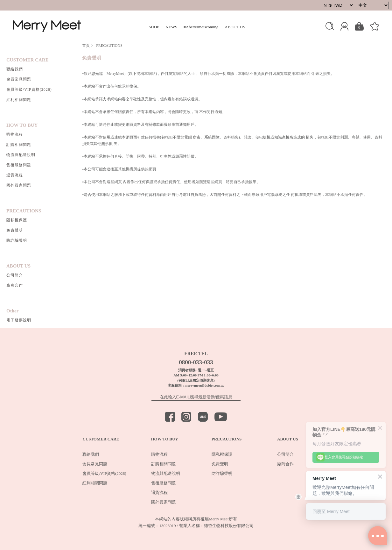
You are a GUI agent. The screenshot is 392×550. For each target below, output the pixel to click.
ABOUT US (235, 27)
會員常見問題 (19, 79)
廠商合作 (15, 285)
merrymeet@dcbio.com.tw (204, 385)
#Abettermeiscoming (201, 27)
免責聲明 (15, 230)
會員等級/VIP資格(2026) (29, 89)
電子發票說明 (19, 320)
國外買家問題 (19, 185)
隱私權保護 (17, 220)
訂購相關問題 (19, 145)
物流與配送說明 (21, 155)
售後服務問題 (19, 165)
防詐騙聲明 (17, 240)
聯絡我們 (15, 69)
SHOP (154, 27)
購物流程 (15, 134)
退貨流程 (15, 175)
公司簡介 (15, 275)
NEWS (171, 27)
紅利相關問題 (19, 100)
